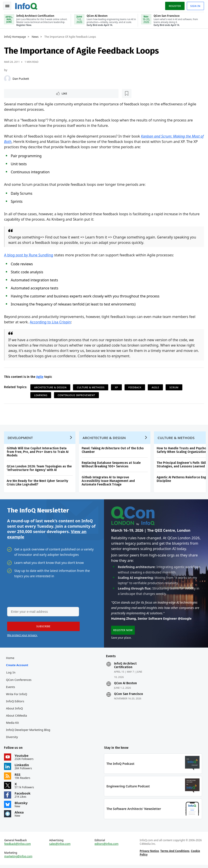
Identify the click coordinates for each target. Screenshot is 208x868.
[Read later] (31, 93)
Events (11, 689)
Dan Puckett (21, 78)
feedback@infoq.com (18, 847)
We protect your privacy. (22, 637)
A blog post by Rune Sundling (29, 255)
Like (16, 93)
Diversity (12, 739)
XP (117, 387)
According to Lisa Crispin (51, 322)
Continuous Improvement (77, 395)
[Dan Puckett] (8, 78)
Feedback (135, 387)
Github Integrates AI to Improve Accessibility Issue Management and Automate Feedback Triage (109, 481)
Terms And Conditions (175, 854)
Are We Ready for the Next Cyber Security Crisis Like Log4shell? (38, 483)
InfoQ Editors (16, 703)
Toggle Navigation (9, 5)
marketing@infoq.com (19, 859)
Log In (11, 674)
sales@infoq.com (60, 847)
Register (174, 5)
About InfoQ (15, 710)
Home (11, 660)
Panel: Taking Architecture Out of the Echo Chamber (113, 451)
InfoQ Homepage (15, 36)
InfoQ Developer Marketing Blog (29, 732)
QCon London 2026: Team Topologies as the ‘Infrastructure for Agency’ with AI (40, 469)
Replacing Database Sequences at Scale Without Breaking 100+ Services (112, 465)
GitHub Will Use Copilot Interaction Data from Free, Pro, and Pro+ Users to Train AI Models (38, 452)
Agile (40, 376)
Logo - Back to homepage (27, 5)
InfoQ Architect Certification (125, 667)
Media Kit (13, 724)
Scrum (174, 387)
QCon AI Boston (125, 685)
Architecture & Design (51, 387)
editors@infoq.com (107, 847)
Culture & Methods (91, 387)
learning (41, 395)
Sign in (195, 5)
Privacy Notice (149, 854)
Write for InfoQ (17, 696)
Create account (18, 667)
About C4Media (17, 717)
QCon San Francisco (129, 696)
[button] (42, 628)
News (36, 36)
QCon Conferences (19, 682)
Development (21, 438)
